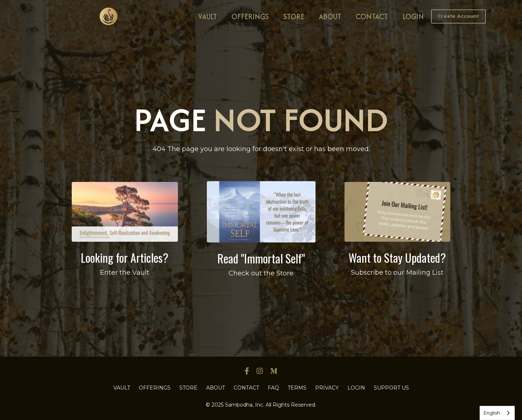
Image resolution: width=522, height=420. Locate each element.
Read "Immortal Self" (261, 258)
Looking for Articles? (125, 257)
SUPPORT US (391, 388)
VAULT (208, 16)
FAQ (273, 388)
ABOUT (330, 16)
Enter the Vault (125, 273)
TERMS (297, 388)
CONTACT (372, 16)
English (492, 413)
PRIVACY (327, 388)
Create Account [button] (458, 16)
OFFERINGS (250, 16)
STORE (294, 16)
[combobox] (497, 413)
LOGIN (413, 16)
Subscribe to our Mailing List (397, 273)
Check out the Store (261, 273)
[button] (458, 16)
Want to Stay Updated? (397, 257)
